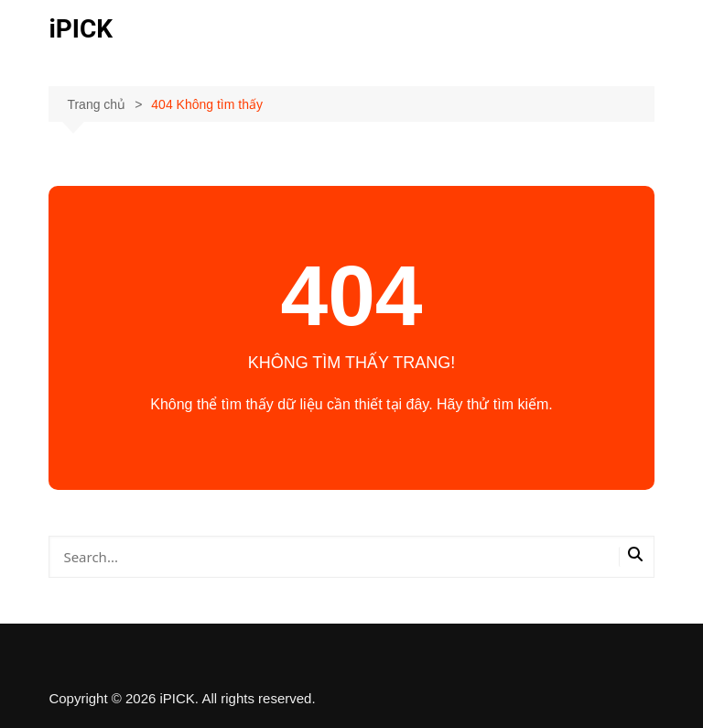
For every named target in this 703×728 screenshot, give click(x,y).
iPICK (81, 29)
